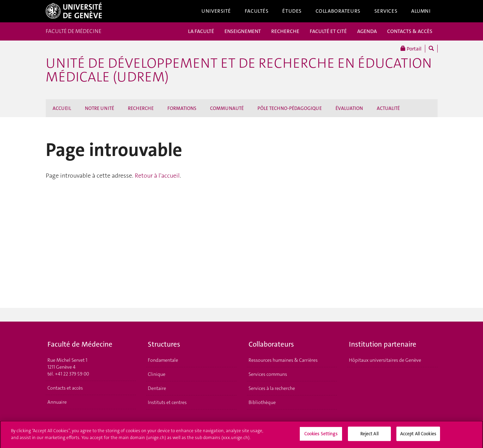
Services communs (268, 374)
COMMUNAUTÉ (227, 108)
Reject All (369, 436)
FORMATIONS (182, 108)
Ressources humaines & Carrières (283, 360)
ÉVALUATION (349, 108)
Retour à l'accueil (157, 176)
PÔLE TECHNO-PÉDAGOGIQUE (290, 108)
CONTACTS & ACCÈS (410, 31)
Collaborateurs (338, 11)
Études (292, 11)
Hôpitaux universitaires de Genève (385, 360)
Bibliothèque (262, 402)
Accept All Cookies (418, 436)
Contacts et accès (65, 388)
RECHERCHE (285, 31)
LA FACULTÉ (201, 31)
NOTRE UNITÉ (100, 108)
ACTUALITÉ (388, 108)
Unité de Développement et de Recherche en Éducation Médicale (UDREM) (239, 70)
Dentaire (157, 388)
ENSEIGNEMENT (243, 31)
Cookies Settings (321, 436)
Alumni (421, 11)
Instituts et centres (167, 402)
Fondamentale (163, 360)
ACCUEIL (62, 108)
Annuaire (57, 402)
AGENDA (367, 31)
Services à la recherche (272, 388)
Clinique (157, 374)
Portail (411, 49)
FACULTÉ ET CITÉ (328, 31)
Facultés (257, 11)
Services (386, 11)
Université (216, 11)
